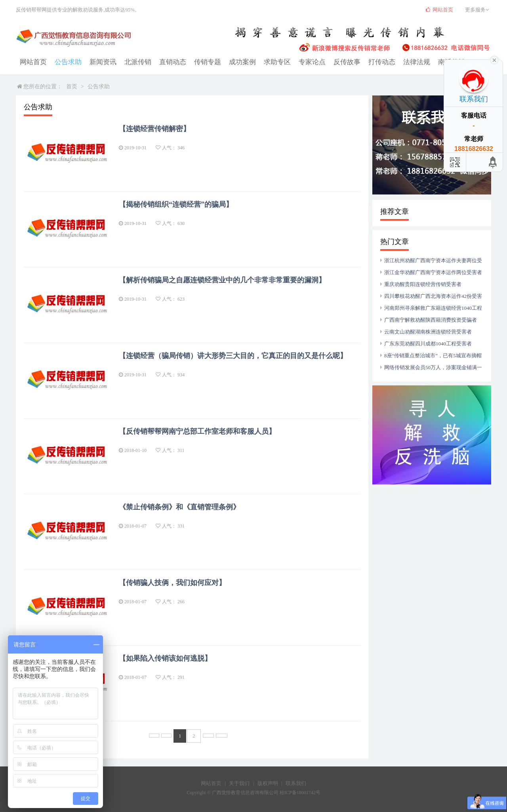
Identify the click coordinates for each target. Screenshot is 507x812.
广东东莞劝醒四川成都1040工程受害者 (428, 344)
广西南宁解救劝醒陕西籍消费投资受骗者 (431, 320)
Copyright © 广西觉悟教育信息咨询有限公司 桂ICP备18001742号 (253, 793)
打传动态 (365, 62)
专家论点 (299, 62)
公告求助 (66, 62)
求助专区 (265, 62)
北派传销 (132, 62)
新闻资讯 (99, 62)
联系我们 (296, 783)
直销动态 (166, 62)
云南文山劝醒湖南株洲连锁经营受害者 (428, 332)
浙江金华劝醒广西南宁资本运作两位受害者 (433, 272)
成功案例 (232, 62)
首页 (72, 87)
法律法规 (398, 62)
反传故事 (332, 62)
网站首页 (32, 62)
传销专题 (199, 62)
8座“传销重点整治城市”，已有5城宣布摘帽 (433, 355)
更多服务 (478, 10)
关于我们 (239, 783)
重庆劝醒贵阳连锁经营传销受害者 (423, 284)
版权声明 (268, 783)
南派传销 (432, 62)
